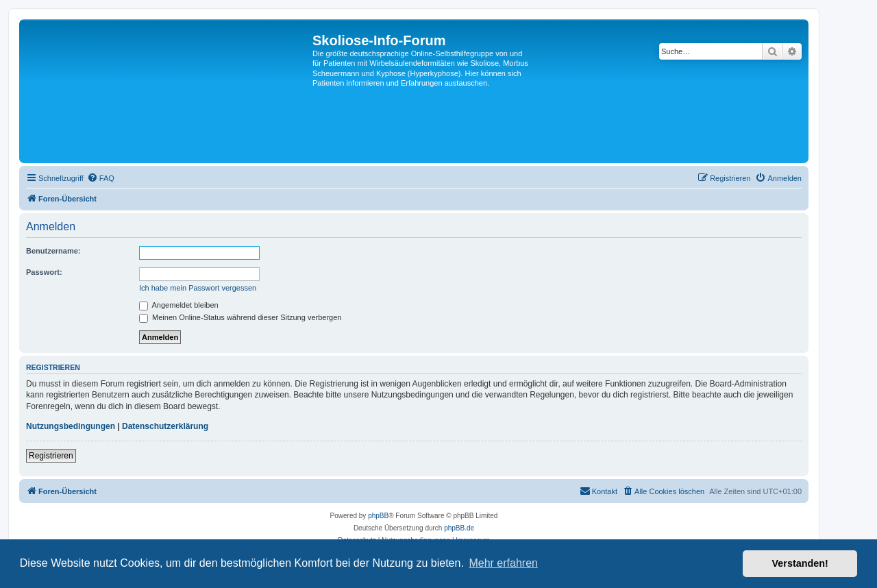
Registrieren (51, 456)
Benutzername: (53, 251)
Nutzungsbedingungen (71, 426)
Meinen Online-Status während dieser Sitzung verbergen (240, 317)
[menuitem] (101, 178)
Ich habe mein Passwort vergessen (198, 288)
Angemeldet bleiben (179, 305)
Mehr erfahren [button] (503, 563)
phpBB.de (459, 528)
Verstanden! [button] (800, 563)
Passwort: (44, 272)
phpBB (378, 516)
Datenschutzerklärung (165, 426)
